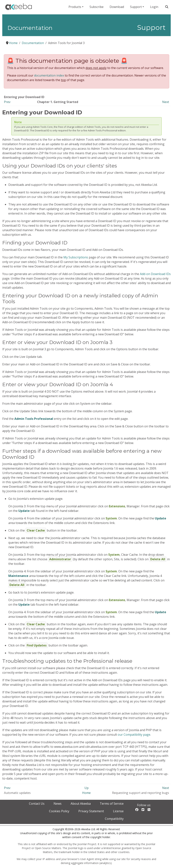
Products (75, 7)
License (118, 811)
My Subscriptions (76, 257)
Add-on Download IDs (155, 274)
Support (136, 7)
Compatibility (114, 819)
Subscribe (97, 7)
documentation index (49, 75)
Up (86, 788)
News (58, 804)
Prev (7, 102)
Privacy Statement (91, 811)
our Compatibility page (134, 735)
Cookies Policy (59, 811)
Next (166, 102)
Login (154, 7)
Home (86, 793)
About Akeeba (81, 804)
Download (117, 7)
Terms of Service (112, 804)
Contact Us (37, 804)
